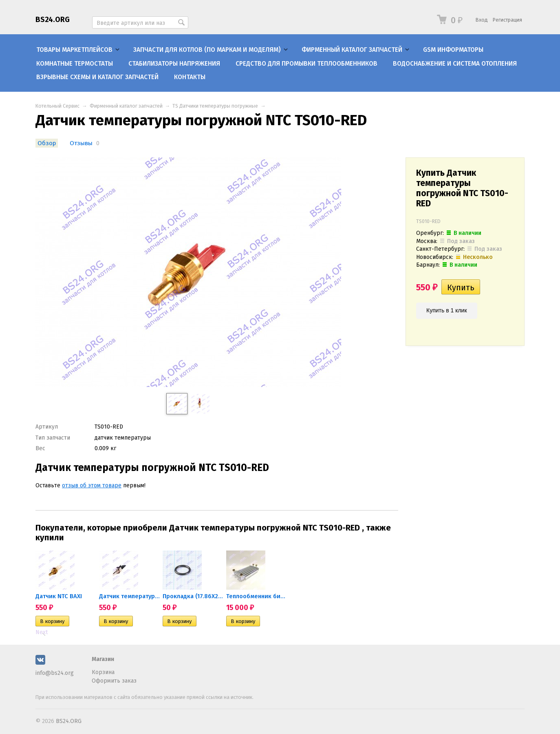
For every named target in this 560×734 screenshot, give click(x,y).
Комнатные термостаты (75, 64)
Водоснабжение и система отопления (455, 64)
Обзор (47, 143)
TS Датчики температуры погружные (215, 106)
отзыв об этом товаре (92, 485)
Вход (482, 20)
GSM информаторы (453, 50)
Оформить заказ (114, 681)
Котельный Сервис (57, 106)
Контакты (190, 77)
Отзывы (82, 143)
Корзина (103, 672)
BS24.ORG (53, 20)
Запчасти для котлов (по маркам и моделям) (207, 50)
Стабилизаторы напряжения (174, 64)
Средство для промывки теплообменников (306, 64)
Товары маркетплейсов (74, 50)
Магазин (103, 659)
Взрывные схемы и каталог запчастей (97, 77)
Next (42, 632)
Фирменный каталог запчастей (352, 50)
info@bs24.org (55, 673)
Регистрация (507, 20)
